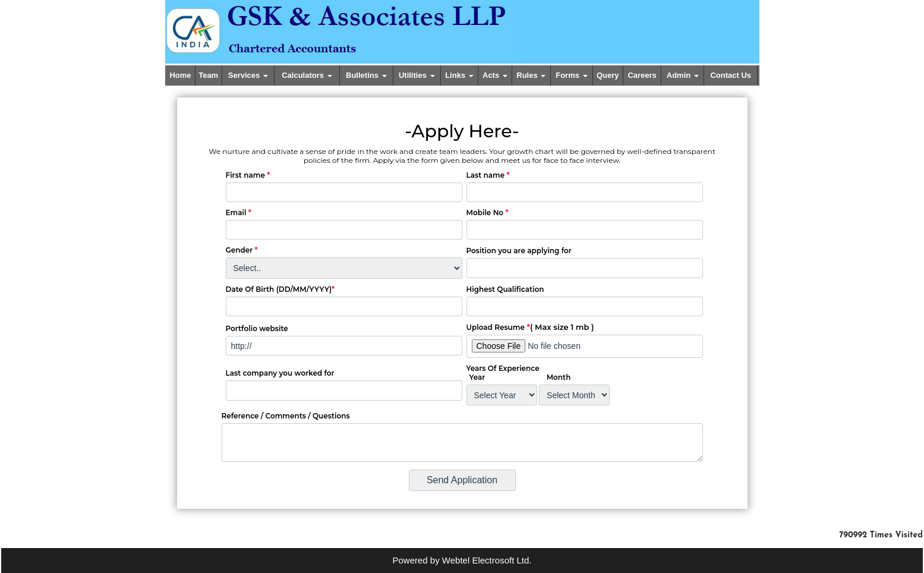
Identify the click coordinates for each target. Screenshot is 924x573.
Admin (683, 75)
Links (459, 75)
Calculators (307, 75)
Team (208, 75)
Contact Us (731, 75)
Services (248, 75)
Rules (531, 75)
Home (180, 75)
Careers (642, 75)
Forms (571, 75)
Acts (495, 75)
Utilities (417, 75)
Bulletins (366, 75)
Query (608, 75)
